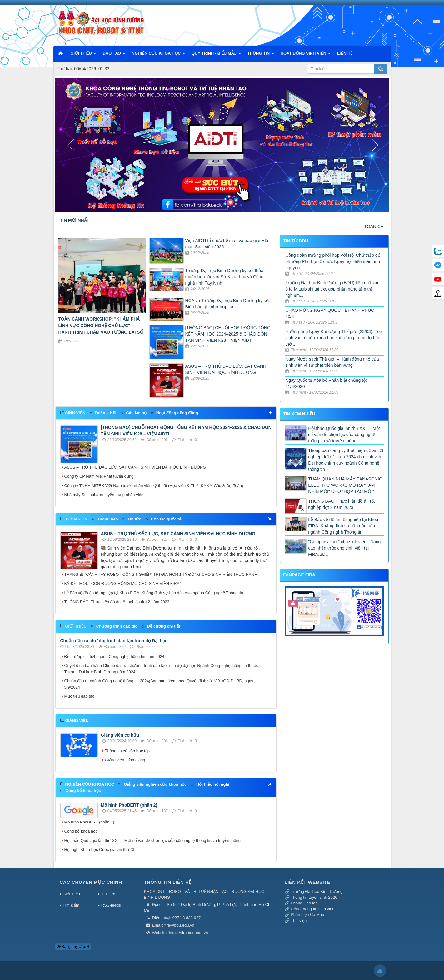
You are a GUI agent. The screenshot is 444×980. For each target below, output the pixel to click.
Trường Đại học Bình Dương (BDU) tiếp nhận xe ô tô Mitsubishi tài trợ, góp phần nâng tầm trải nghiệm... (332, 289)
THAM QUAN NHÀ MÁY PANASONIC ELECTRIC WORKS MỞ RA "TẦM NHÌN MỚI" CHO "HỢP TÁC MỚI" (345, 485)
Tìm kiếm (71, 905)
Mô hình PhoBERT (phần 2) (129, 805)
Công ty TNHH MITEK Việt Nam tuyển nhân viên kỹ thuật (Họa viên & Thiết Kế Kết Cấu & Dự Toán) (154, 486)
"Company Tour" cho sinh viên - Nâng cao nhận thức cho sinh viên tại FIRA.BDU (344, 548)
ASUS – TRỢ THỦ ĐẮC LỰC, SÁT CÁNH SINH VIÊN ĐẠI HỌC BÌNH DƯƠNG (135, 467)
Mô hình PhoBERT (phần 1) (89, 822)
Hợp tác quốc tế (166, 519)
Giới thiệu (71, 894)
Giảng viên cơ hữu (120, 735)
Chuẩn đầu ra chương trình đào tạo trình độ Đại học (114, 641)
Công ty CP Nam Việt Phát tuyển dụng (99, 476)
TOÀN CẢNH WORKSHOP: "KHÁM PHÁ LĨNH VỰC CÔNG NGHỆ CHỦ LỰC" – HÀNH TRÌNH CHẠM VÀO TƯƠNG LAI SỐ (101, 326)
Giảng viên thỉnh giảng (125, 760)
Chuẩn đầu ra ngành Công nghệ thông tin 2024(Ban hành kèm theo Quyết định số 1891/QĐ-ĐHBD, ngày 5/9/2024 (159, 684)
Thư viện (299, 920)
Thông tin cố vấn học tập (127, 751)
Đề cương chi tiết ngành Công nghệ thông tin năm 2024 (115, 657)
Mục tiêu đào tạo (80, 696)
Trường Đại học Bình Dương (317, 891)
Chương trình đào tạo (117, 626)
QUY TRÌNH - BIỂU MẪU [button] (216, 55)
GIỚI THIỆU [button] (83, 55)
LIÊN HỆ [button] (345, 53)
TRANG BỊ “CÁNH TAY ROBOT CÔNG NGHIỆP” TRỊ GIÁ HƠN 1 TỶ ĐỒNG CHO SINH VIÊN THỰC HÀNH (161, 574)
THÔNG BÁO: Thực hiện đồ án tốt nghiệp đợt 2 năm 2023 (117, 602)
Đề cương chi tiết (164, 626)
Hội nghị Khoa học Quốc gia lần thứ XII (100, 850)
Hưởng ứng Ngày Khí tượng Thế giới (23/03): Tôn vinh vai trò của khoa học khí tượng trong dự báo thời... (334, 338)
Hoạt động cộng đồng (177, 413)
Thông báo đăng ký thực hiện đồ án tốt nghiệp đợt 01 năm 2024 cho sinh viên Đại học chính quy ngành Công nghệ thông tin (346, 460)
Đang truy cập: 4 (73, 947)
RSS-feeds (111, 905)
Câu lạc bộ (136, 413)
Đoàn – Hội (106, 413)
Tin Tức (108, 894)
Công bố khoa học (83, 791)
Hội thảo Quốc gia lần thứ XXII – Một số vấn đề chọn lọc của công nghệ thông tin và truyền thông (152, 841)
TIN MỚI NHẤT (75, 220)
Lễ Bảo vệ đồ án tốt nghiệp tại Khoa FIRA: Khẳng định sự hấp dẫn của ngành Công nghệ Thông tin (154, 593)
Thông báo (107, 519)
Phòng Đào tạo (304, 903)
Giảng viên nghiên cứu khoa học (155, 784)
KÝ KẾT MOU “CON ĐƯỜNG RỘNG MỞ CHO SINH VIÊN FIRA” (123, 583)
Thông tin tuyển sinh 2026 (314, 897)
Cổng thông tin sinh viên (312, 909)
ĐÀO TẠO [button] (114, 55)
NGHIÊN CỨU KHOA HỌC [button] (158, 55)
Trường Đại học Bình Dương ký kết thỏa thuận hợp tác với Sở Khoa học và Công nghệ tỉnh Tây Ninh (224, 277)
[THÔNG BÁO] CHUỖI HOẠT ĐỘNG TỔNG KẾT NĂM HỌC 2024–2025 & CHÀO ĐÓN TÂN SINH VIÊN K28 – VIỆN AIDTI (228, 334)
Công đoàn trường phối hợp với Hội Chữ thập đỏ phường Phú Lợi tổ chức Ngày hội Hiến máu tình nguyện (333, 261)
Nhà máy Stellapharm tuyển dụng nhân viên (104, 495)
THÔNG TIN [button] (261, 55)
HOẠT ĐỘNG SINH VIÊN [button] (306, 55)
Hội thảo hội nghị (213, 784)
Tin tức (134, 519)
